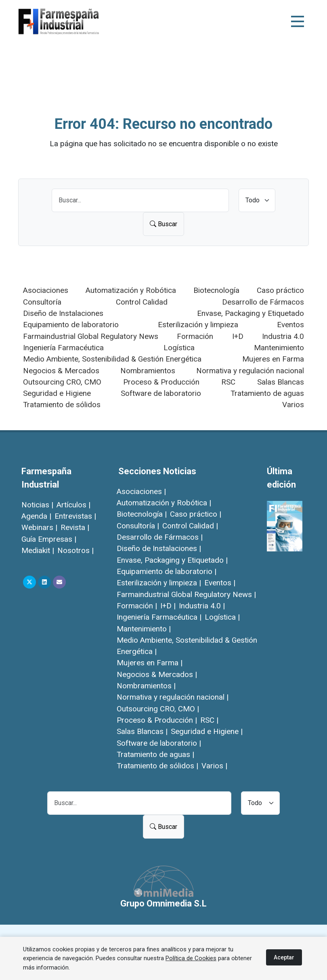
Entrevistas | (75, 516)
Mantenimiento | (144, 629)
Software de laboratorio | (159, 743)
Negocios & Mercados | (157, 674)
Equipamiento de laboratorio (71, 325)
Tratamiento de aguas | (155, 754)
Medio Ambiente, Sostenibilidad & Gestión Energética (112, 359)
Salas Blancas (281, 382)
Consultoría (42, 302)
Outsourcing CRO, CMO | (158, 709)
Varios (293, 405)
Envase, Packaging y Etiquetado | (172, 560)
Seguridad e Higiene (57, 393)
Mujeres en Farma (273, 359)
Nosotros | (75, 550)
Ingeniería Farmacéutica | (159, 617)
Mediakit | (38, 550)
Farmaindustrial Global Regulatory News (91, 336)
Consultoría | (138, 526)
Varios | (214, 766)
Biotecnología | (142, 514)
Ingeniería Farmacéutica (63, 348)
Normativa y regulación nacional (250, 371)
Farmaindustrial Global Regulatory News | (186, 594)
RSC (228, 382)
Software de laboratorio (161, 393)
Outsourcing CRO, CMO (62, 382)
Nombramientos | (146, 686)
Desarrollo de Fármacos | (160, 537)
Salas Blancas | (142, 731)
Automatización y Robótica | (164, 503)
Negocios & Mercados (61, 371)
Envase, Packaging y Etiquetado (250, 313)
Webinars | (39, 527)
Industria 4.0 (283, 336)
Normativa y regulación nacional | (173, 697)
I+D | (168, 606)
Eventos (290, 325)
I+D (238, 336)
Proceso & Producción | (157, 720)
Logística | (222, 617)
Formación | (137, 606)
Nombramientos (148, 371)
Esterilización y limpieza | (159, 583)
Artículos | (73, 505)
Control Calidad (142, 302)
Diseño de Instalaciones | (159, 548)
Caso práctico (280, 290)
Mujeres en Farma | (150, 663)
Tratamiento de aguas (267, 393)
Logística (179, 348)
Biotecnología (216, 290)
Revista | (75, 527)
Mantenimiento (279, 348)
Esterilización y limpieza (198, 325)
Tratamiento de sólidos (62, 405)
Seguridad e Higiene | (207, 731)
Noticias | (37, 505)
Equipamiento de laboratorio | (167, 571)
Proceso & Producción (161, 382)
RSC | (209, 720)
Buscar (163, 224)
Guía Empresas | (49, 539)
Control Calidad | (190, 526)
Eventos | (220, 583)
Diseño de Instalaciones (63, 313)
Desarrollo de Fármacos (263, 302)
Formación (195, 336)
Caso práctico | (196, 514)
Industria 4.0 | (202, 606)
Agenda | (36, 516)
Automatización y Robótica (131, 290)
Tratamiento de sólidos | (157, 766)
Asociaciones (46, 290)
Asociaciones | (141, 491)
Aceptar (284, 957)
